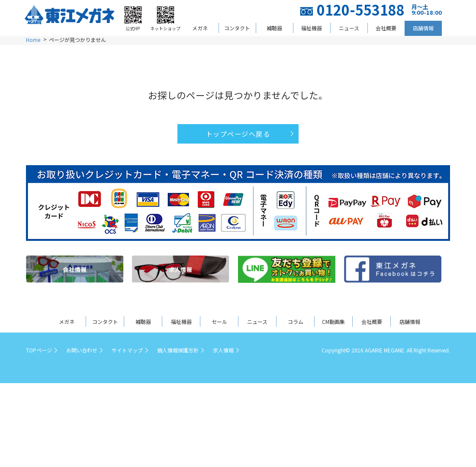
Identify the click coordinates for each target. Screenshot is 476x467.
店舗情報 (423, 28)
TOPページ (39, 350)
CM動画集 (333, 321)
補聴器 (274, 28)
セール (219, 321)
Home (33, 40)
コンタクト (237, 28)
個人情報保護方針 (178, 350)
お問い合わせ (82, 350)
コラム (296, 321)
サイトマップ (127, 350)
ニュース (349, 28)
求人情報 (223, 350)
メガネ (200, 28)
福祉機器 (312, 28)
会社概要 (386, 28)
